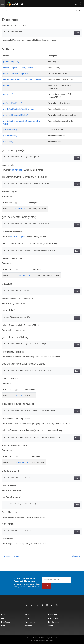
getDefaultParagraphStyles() (16, 115)
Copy (77, 33)
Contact (50, 640)
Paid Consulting (54, 622)
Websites (28, 626)
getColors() (8, 142)
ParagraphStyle (21, 462)
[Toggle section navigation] (79, 11)
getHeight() (8, 94)
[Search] (39, 11)
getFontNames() (10, 136)
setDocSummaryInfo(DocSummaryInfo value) (23, 79)
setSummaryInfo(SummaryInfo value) (19, 68)
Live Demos (53, 618)
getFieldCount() (10, 130)
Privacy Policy (35, 640)
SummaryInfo (16, 170)
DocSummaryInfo (18, 237)
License (76, 556)
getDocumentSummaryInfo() (16, 74)
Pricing (4, 618)
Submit (46, 586)
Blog (3, 626)
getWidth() (8, 85)
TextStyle (19, 395)
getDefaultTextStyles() (13, 103)
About (51, 626)
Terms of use (44, 640)
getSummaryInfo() (11, 62)
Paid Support (30, 622)
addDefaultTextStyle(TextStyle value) (19, 109)
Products (28, 614)
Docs (27, 618)
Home (4, 614)
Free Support (6, 622)
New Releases (54, 614)
